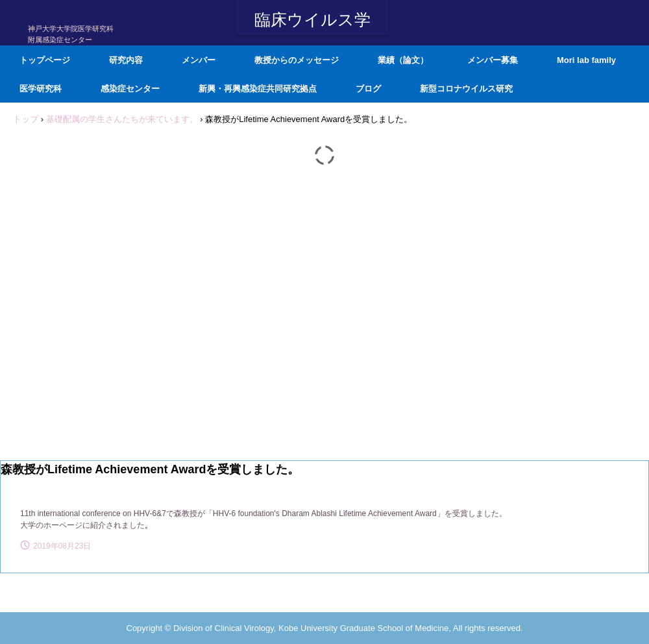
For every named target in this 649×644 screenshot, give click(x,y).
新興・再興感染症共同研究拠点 (258, 89)
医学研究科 (41, 89)
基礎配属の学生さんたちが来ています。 (122, 119)
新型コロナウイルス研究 (466, 89)
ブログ (368, 89)
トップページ (45, 60)
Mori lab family (586, 60)
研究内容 (126, 60)
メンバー (199, 60)
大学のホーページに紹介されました (82, 525)
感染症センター (130, 89)
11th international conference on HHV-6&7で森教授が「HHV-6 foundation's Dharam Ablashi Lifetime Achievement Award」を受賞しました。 (263, 514)
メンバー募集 (493, 60)
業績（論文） (403, 60)
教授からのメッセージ (297, 60)
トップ (26, 119)
